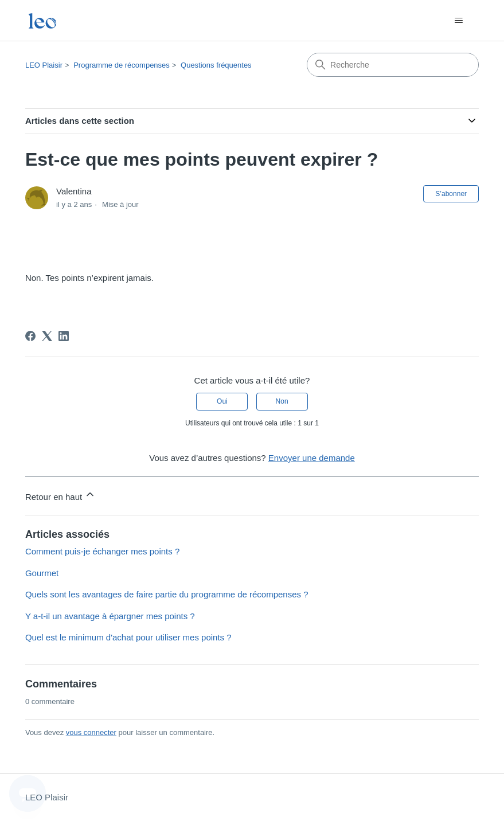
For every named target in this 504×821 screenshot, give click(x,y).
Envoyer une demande (312, 458)
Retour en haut (60, 495)
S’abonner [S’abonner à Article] (451, 194)
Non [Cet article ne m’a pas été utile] (282, 401)
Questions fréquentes (216, 65)
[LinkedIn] (64, 336)
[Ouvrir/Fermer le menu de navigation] (458, 21)
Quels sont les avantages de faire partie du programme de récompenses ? (167, 594)
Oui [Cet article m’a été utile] (222, 401)
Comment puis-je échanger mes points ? (102, 551)
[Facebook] (30, 336)
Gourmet (42, 573)
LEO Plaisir (44, 65)
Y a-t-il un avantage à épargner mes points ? (110, 616)
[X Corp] (47, 336)
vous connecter (91, 732)
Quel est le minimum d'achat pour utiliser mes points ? (128, 637)
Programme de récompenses (122, 65)
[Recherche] (393, 65)
